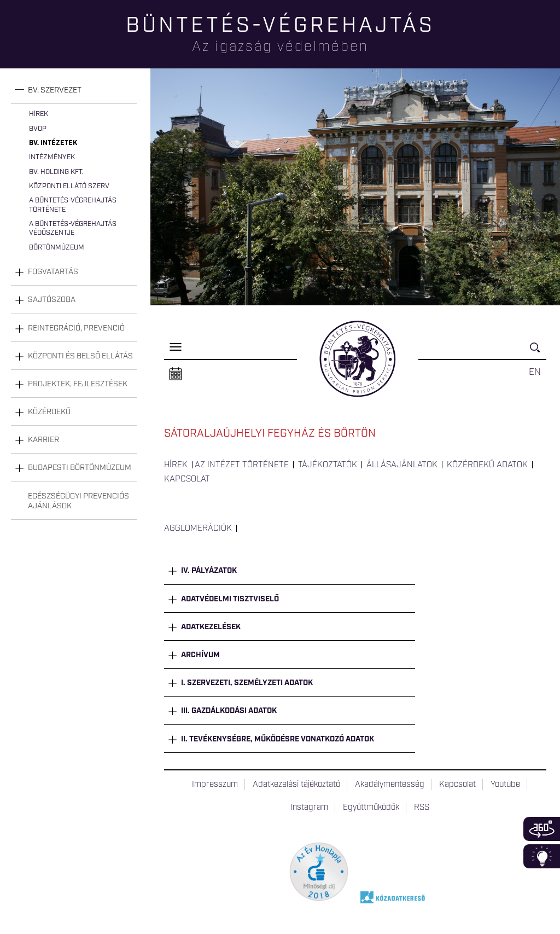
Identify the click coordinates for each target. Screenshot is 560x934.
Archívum (200, 655)
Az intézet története (242, 465)
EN (535, 372)
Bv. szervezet (55, 90)
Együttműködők (371, 808)
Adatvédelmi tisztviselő (230, 599)
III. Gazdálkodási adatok (229, 711)
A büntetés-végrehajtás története (73, 205)
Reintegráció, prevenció (76, 328)
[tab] (74, 91)
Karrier (43, 440)
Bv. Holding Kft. (56, 172)
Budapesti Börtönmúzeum (80, 468)
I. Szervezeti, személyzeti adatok (247, 683)
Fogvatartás (53, 272)
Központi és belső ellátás (80, 356)
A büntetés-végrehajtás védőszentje (73, 228)
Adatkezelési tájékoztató (296, 785)
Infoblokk (542, 856)
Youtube (505, 785)
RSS (422, 808)
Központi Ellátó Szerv (69, 186)
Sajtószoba (52, 300)
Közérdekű (49, 412)
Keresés (538, 352)
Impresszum (215, 785)
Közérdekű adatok (487, 465)
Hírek (39, 114)
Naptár (176, 374)
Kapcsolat (187, 479)
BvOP (38, 129)
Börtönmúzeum (57, 248)
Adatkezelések (211, 627)
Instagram (309, 808)
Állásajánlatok (402, 465)
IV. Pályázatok (209, 571)
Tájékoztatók (328, 465)
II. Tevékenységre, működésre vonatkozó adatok (278, 739)
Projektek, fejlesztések (78, 384)
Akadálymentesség (390, 785)
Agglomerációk (198, 529)
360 (542, 829)
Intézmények (52, 157)
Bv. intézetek (53, 143)
